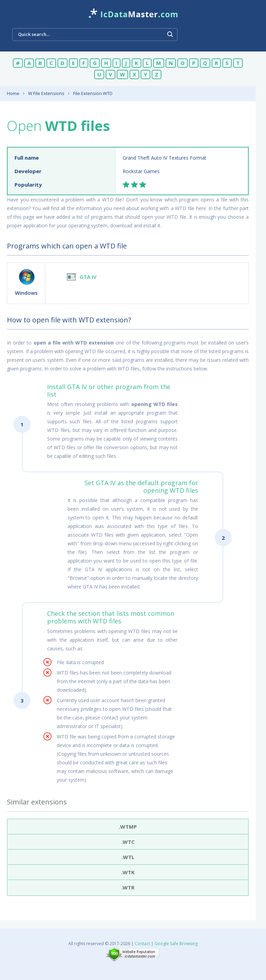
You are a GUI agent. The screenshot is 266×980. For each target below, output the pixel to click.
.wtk (128, 872)
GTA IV (88, 277)
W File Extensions (46, 93)
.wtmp (128, 827)
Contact (142, 944)
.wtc (128, 842)
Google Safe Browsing (176, 944)
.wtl (128, 857)
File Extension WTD (93, 93)
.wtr (128, 887)
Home (13, 93)
